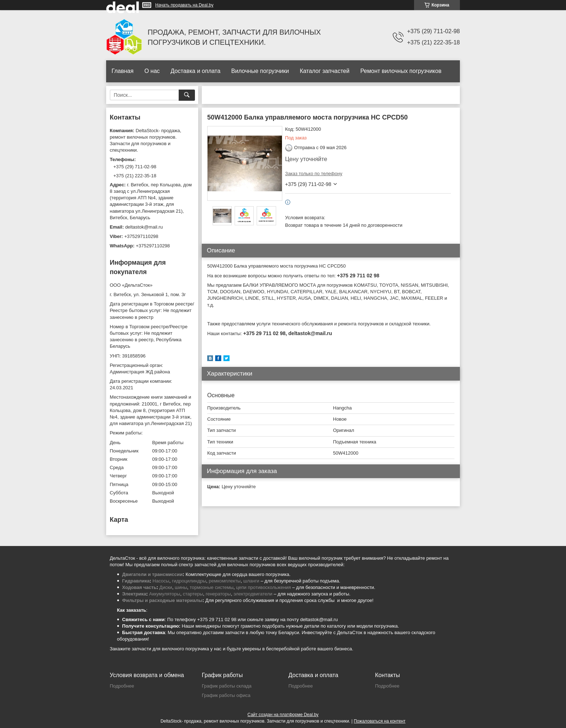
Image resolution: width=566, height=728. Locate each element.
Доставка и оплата (196, 71)
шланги (251, 581)
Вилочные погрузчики (260, 71)
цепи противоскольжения (264, 587)
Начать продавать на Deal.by (184, 5)
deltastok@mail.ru (144, 227)
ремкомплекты (225, 581)
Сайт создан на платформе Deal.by (283, 715)
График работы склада (227, 686)
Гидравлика (136, 581)
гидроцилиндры (189, 581)
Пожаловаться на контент (380, 721)
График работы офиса (226, 695)
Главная (123, 71)
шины (181, 587)
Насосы (161, 581)
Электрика (134, 594)
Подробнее (122, 686)
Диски (166, 587)
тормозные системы (212, 587)
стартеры (193, 594)
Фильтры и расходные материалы (162, 600)
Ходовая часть (139, 587)
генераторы (218, 594)
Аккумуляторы (165, 594)
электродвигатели (253, 594)
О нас (152, 71)
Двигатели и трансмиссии (152, 574)
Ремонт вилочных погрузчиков (401, 71)
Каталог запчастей (325, 71)
